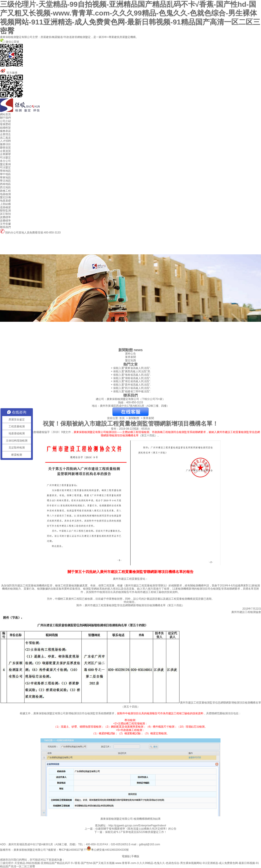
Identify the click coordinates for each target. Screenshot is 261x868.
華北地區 (5, 181)
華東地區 (5, 178)
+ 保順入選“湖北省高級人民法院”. (130, 381)
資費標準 (5, 217)
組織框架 (5, 128)
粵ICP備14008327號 (71, 850)
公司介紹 (5, 121)
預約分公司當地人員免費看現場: (22, 233)
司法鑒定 (5, 158)
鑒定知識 (130, 360)
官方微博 (130, 85)
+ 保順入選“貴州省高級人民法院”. (130, 385)
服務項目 (5, 144)
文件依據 (5, 224)
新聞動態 (134, 418)
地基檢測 (5, 194)
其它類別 (5, 214)
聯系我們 (5, 227)
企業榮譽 (5, 154)
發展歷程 (5, 124)
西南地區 (5, 184)
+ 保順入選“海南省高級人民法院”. (130, 375)
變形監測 (5, 211)
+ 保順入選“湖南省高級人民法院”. (130, 378)
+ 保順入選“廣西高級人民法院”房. (130, 371)
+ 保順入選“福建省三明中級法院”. (130, 391)
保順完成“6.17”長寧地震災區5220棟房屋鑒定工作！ (136, 832)
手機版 (135, 856)
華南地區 (5, 171)
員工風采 (5, 138)
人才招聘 (5, 141)
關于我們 (5, 118)
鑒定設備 (5, 197)
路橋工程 (5, 191)
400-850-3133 (52, 233)
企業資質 (5, 151)
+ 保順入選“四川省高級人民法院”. (130, 388)
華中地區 (5, 174)
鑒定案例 (5, 164)
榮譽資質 (5, 148)
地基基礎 (5, 201)
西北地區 (5, 187)
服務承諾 (5, 131)
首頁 (122, 418)
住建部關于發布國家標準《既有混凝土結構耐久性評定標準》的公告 (136, 829)
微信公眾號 (130, 54)
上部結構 (5, 204)
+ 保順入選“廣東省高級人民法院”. (130, 368)
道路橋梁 (5, 207)
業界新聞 (130, 357)
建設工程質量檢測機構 (31, 586)
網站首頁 (5, 114)
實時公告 (130, 354)
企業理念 (5, 134)
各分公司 (5, 161)
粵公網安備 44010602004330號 (110, 850)
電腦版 (126, 856)
